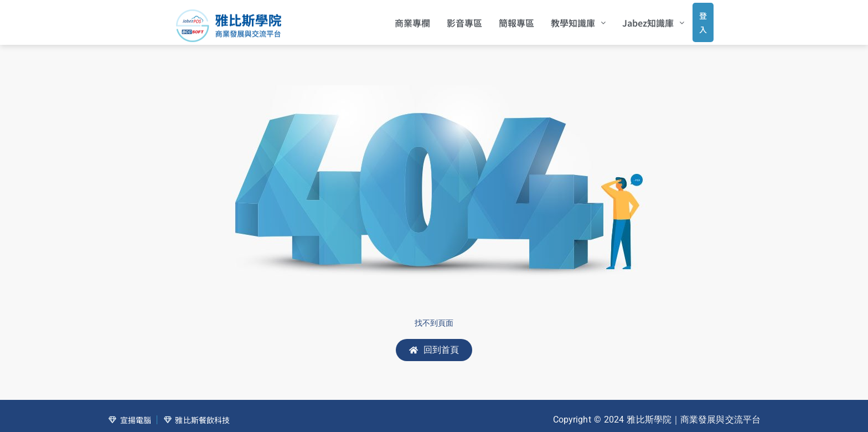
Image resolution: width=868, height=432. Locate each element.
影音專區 (449, 19)
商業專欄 (397, 19)
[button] (563, 19)
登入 (692, 19)
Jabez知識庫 (638, 19)
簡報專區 (502, 19)
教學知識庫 (563, 19)
